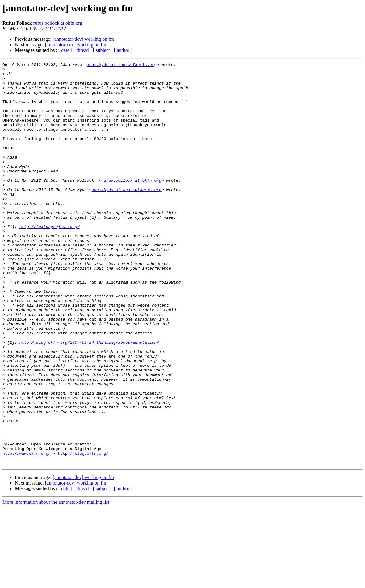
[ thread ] (83, 50)
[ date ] (65, 50)
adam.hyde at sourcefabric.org (122, 65)
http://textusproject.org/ (50, 260)
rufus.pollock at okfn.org (58, 23)
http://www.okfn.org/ (27, 532)
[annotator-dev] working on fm (83, 39)
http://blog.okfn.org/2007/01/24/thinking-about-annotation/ (89, 399)
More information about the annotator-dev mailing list (56, 583)
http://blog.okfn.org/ (83, 532)
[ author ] (123, 50)
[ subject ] (103, 50)
